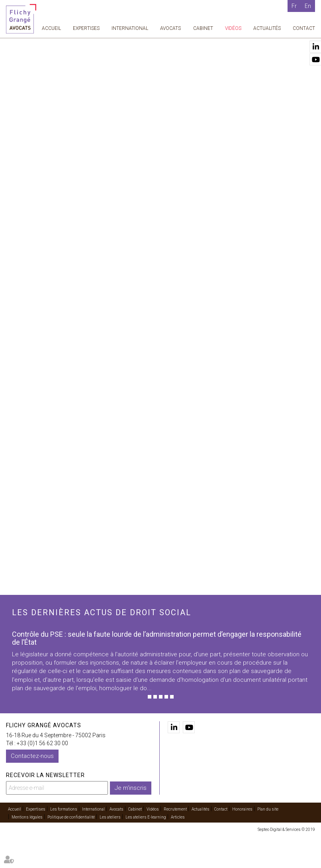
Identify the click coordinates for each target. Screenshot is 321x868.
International (130, 28)
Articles (178, 817)
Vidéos (233, 28)
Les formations (64, 809)
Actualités (267, 28)
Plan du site (268, 809)
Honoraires (242, 809)
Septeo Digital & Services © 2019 (286, 830)
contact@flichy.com (204, 300)
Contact (304, 28)
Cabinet (203, 28)
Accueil (51, 28)
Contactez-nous (32, 756)
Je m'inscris (131, 788)
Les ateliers (110, 817)
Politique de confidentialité (71, 817)
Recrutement (175, 809)
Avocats (170, 28)
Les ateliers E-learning (146, 817)
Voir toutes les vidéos (210, 484)
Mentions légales (27, 817)
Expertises (86, 28)
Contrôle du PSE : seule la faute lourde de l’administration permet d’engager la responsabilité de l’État (157, 638)
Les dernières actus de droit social (102, 612)
